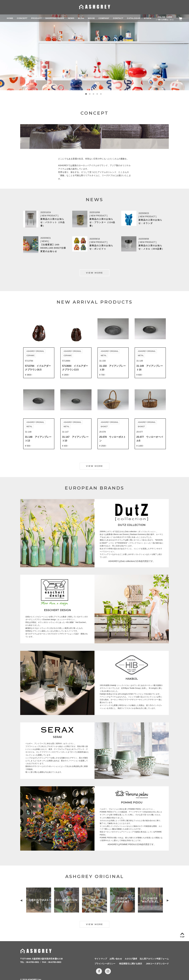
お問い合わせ (116, 959)
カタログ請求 (131, 959)
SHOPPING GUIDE (55, 18)
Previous (21, 900)
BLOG (81, 18)
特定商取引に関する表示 (131, 964)
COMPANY (104, 18)
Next (168, 900)
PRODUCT (36, 18)
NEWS (71, 18)
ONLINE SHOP (165, 18)
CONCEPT (22, 18)
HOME (10, 18)
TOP (182, 937)
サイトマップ (101, 959)
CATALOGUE (134, 18)
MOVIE (91, 18)
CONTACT (118, 18)
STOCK (148, 18)
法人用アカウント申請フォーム (154, 959)
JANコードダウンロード (157, 964)
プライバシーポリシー (105, 964)
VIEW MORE (94, 273)
